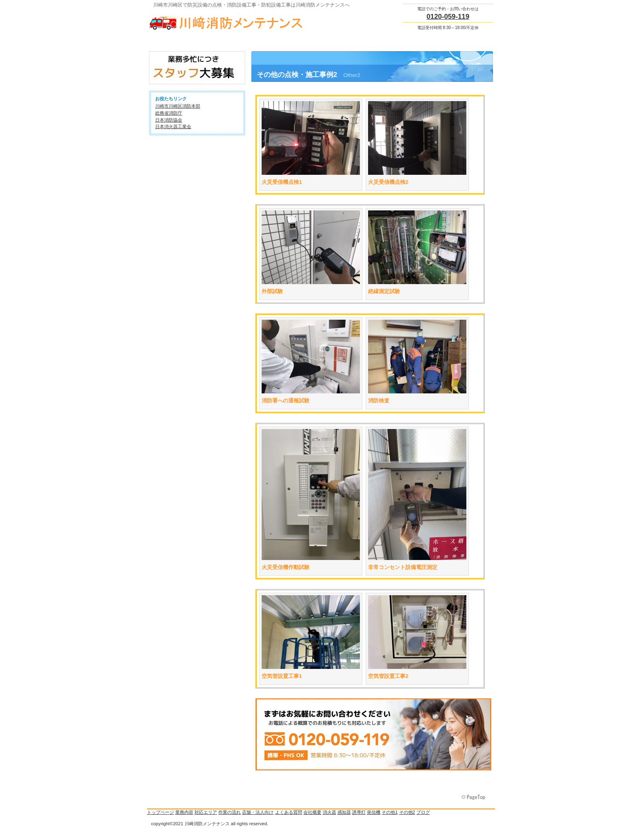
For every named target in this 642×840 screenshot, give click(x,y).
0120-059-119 (448, 17)
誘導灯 (359, 812)
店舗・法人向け (258, 812)
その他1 (390, 812)
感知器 (344, 812)
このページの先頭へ (474, 797)
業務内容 (184, 812)
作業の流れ (229, 812)
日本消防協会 (169, 120)
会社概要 (312, 812)
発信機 (374, 812)
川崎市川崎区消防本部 (178, 106)
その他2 (407, 812)
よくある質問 (289, 812)
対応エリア (206, 812)
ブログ (423, 812)
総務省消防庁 (169, 113)
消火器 (329, 812)
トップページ (160, 812)
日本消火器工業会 (173, 126)
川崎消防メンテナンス (231, 21)
